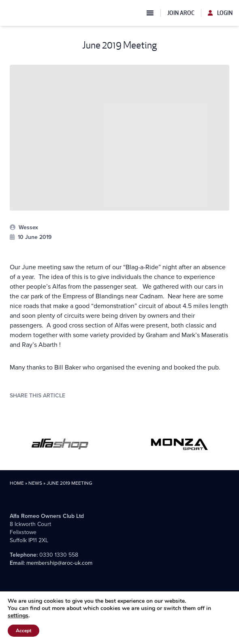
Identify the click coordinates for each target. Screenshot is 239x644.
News (35, 483)
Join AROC (181, 13)
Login (220, 13)
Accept (23, 631)
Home (17, 483)
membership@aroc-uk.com (59, 563)
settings (18, 616)
